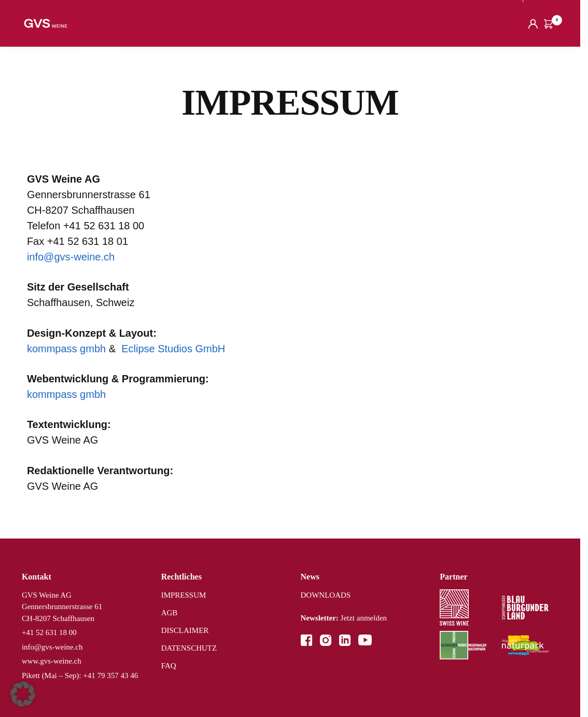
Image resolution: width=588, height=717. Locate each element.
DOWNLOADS (326, 595)
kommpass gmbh (66, 349)
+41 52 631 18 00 (49, 632)
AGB (170, 613)
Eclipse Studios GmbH (173, 349)
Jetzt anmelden (344, 618)
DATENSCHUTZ (189, 648)
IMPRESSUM (184, 595)
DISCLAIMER (185, 630)
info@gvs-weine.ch (71, 257)
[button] (23, 694)
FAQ (169, 666)
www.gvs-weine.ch (52, 661)
